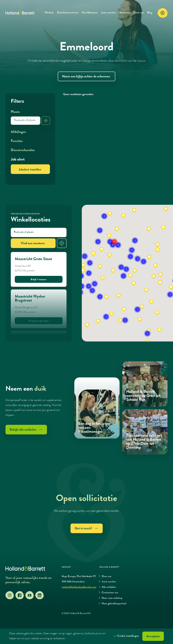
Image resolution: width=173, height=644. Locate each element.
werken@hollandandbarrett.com (79, 587)
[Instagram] (10, 595)
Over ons (139, 13)
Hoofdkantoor (90, 13)
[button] (87, 325)
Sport (129, 387)
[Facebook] (20, 595)
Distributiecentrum (68, 13)
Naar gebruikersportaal (113, 604)
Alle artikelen (107, 587)
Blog (150, 13)
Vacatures (125, 13)
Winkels (49, 13)
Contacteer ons (109, 593)
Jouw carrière (108, 13)
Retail (81, 419)
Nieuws (130, 431)
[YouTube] (30, 595)
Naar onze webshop (111, 598)
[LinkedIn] (39, 595)
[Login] (163, 13)
